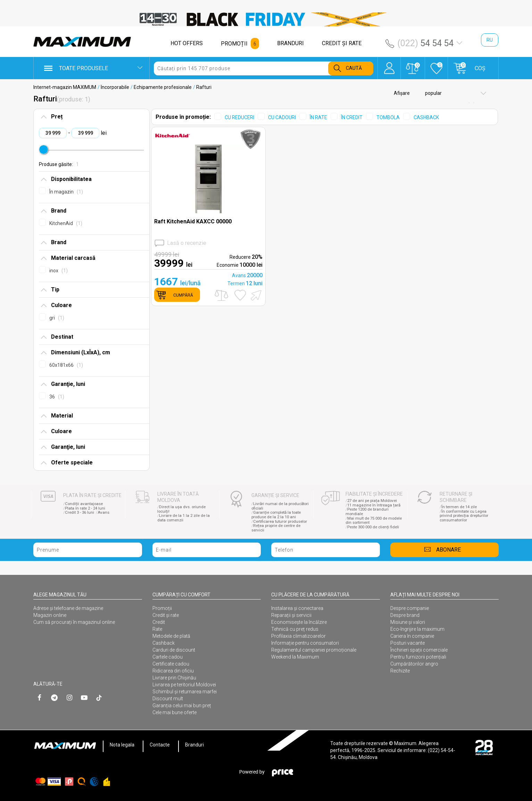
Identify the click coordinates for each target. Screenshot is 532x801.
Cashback (164, 643)
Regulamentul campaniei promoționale (314, 650)
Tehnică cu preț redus (295, 629)
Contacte (160, 745)
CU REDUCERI (239, 117)
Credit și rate (166, 615)
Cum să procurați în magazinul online (74, 622)
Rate (157, 629)
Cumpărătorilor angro (414, 664)
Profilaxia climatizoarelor (298, 636)
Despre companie (410, 608)
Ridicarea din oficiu (173, 671)
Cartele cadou (168, 657)
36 (57, 397)
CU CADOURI (282, 117)
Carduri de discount (174, 650)
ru (490, 40)
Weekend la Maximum (295, 657)
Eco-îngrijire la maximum (417, 629)
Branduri (194, 745)
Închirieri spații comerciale (419, 650)
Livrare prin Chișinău (174, 678)
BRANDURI (290, 43)
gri (57, 318)
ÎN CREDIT (352, 117)
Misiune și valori (408, 622)
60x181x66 (66, 365)
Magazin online (50, 615)
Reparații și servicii (291, 615)
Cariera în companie (412, 636)
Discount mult (168, 699)
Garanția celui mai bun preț (182, 705)
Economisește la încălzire (299, 622)
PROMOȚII (234, 44)
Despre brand (405, 615)
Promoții (162, 608)
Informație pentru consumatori (305, 643)
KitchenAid (66, 223)
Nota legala (122, 745)
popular (433, 93)
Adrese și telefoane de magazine (68, 608)
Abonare (448, 550)
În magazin (66, 192)
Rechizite (400, 671)
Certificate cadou (171, 664)
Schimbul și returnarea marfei (185, 692)
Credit (159, 622)
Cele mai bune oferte (174, 712)
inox (59, 271)
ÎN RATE (318, 117)
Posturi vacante (408, 643)
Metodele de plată (171, 636)
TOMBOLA (388, 117)
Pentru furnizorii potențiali (418, 657)
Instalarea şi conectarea (297, 608)
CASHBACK (426, 117)
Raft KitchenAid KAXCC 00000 (193, 221)
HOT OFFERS (187, 43)
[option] (266, 19)
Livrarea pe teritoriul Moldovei (184, 685)
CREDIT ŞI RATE (342, 43)
